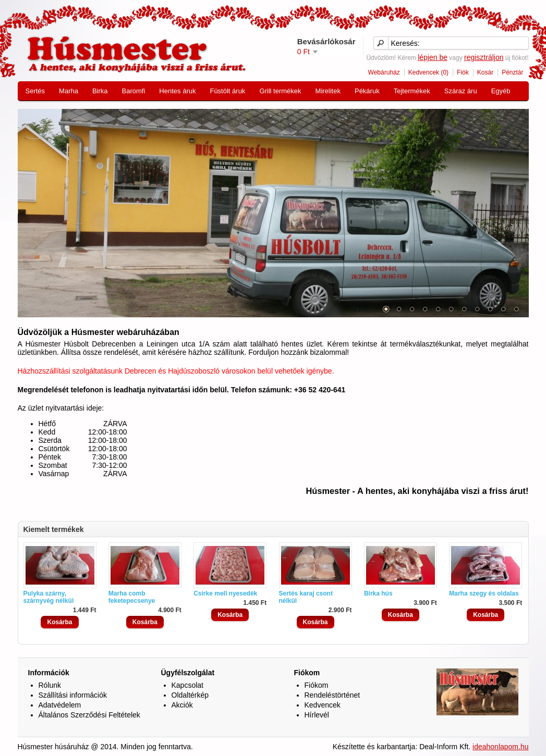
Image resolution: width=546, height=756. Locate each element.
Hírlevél (317, 715)
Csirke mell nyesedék (225, 593)
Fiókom (317, 685)
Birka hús (378, 593)
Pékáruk (367, 91)
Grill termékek (280, 91)
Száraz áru (461, 91)
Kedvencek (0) (428, 72)
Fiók (463, 72)
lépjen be (433, 57)
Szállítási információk (73, 695)
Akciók (182, 705)
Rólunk (50, 685)
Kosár (485, 72)
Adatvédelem (60, 705)
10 (503, 309)
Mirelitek (328, 91)
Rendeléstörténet (332, 695)
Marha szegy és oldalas (484, 593)
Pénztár (512, 72)
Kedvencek (323, 705)
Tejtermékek (412, 91)
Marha (69, 91)
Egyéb (501, 91)
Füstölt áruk (227, 91)
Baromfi (134, 91)
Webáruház (384, 72)
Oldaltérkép (190, 695)
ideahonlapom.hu (500, 747)
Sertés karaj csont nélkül (306, 597)
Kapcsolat (187, 685)
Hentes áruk (177, 91)
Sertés (35, 91)
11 (516, 309)
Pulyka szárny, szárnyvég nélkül (49, 597)
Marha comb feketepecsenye (132, 597)
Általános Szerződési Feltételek (89, 715)
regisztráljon (484, 57)
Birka (100, 91)
